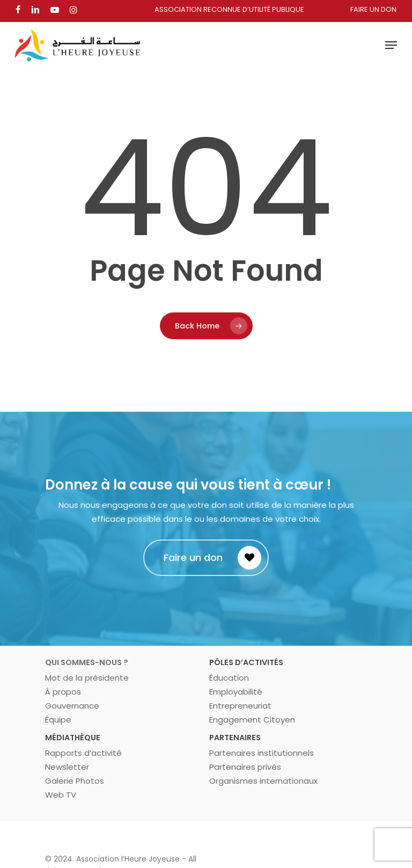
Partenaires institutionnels (262, 753)
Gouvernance (72, 706)
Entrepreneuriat (240, 706)
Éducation (229, 678)
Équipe (58, 720)
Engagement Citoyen (252, 720)
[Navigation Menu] (391, 45)
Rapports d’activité (83, 753)
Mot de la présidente (87, 678)
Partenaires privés (245, 767)
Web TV (61, 795)
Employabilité (236, 692)
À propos (63, 692)
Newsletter (67, 767)
